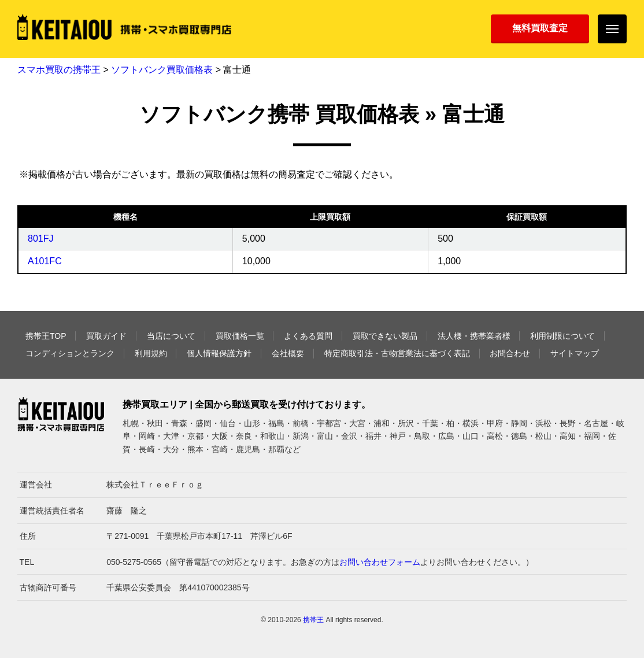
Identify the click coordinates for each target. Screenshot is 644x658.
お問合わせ (510, 353)
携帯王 (313, 620)
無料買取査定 (540, 28)
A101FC (45, 261)
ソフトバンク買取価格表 (162, 70)
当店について (171, 336)
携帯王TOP (46, 336)
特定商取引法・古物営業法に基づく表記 (397, 353)
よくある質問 (308, 336)
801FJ (40, 239)
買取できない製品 (385, 336)
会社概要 (288, 353)
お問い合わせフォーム (380, 562)
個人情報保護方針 (219, 353)
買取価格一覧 (240, 336)
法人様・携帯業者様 (474, 336)
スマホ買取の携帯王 (59, 70)
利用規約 (151, 353)
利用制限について (562, 336)
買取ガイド (106, 336)
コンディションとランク (70, 353)
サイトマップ (575, 353)
